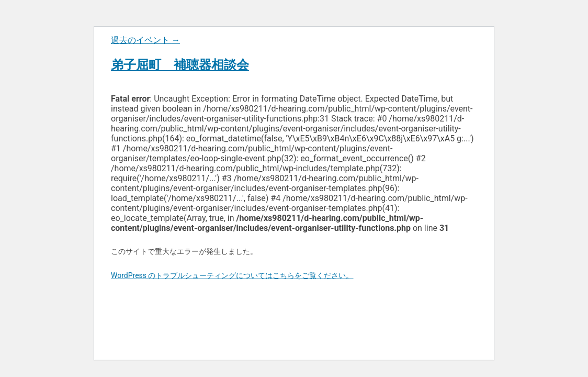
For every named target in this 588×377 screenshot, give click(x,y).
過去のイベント (145, 40)
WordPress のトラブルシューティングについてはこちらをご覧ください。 (232, 275)
